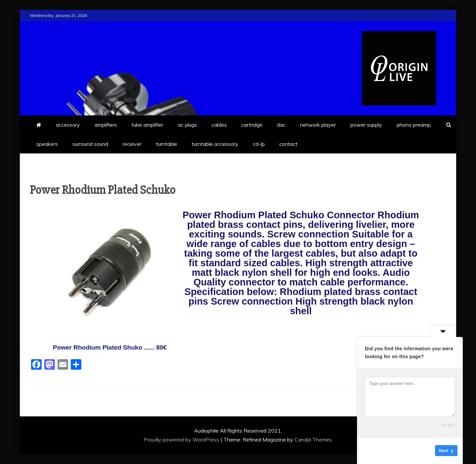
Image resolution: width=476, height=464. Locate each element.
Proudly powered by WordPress (182, 440)
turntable (167, 144)
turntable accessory (215, 144)
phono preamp (414, 125)
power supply (366, 125)
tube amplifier (147, 125)
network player (318, 125)
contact (288, 144)
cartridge (252, 125)
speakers (47, 144)
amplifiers (106, 125)
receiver (132, 144)
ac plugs (187, 125)
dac (281, 125)
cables (219, 125)
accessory (68, 125)
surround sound (90, 144)
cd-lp (259, 144)
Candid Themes (313, 440)
